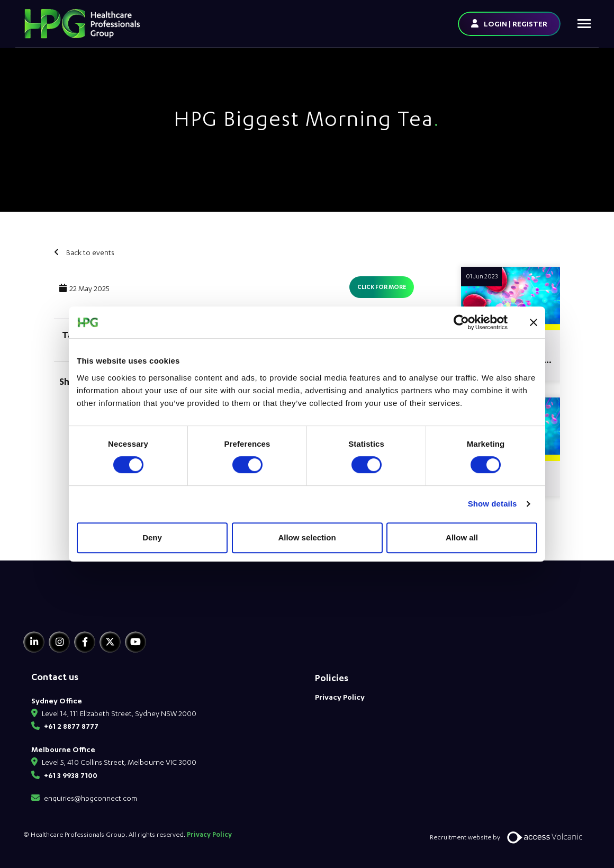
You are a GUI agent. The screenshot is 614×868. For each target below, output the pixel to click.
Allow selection (307, 537)
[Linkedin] (34, 642)
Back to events (89, 252)
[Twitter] (110, 642)
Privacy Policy (340, 697)
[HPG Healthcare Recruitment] (73, 608)
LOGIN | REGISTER (516, 24)
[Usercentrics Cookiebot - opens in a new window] (461, 322)
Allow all (462, 537)
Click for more (382, 287)
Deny (152, 537)
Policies (332, 678)
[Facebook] (85, 642)
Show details (493, 504)
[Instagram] (59, 642)
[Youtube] (136, 642)
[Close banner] (534, 322)
